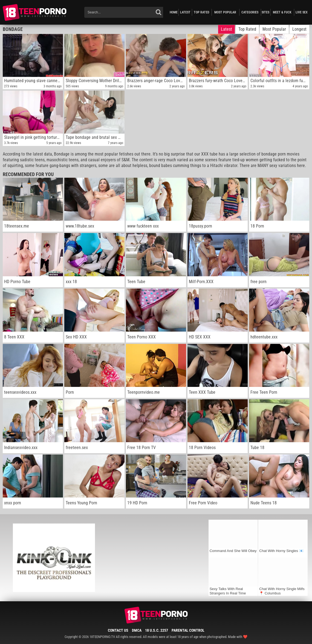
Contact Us (118, 630)
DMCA (137, 630)
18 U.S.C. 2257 (157, 630)
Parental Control (188, 630)
